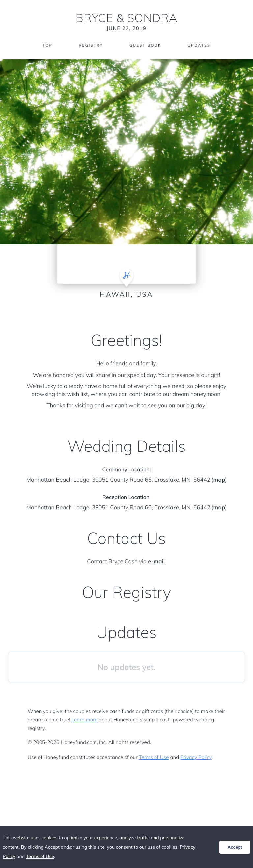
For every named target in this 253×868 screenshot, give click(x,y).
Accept (235, 847)
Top (46, 45)
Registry (90, 45)
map (219, 480)
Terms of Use (154, 757)
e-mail (156, 562)
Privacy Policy (196, 757)
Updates (200, 45)
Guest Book (146, 45)
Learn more (84, 720)
